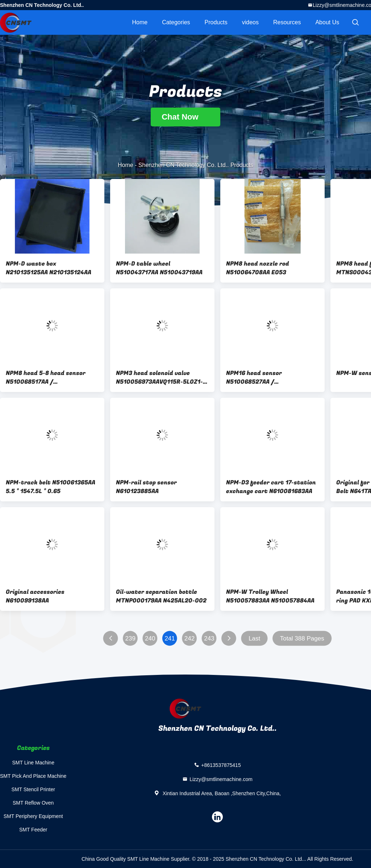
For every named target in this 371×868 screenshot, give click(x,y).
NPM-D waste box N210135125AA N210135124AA (49, 268)
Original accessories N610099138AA (35, 596)
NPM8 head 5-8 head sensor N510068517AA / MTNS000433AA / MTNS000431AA (46, 377)
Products (216, 22)
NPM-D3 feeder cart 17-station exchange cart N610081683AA (271, 487)
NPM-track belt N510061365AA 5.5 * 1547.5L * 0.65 (51, 487)
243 (209, 639)
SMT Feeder (33, 830)
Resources (287, 22)
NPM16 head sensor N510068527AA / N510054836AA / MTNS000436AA (254, 377)
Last (254, 639)
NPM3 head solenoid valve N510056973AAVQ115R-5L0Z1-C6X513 (159, 377)
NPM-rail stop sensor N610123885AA (146, 487)
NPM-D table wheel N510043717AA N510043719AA (159, 268)
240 (150, 639)
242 (189, 639)
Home (140, 22)
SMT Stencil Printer (33, 789)
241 (170, 639)
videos (250, 22)
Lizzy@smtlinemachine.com (221, 779)
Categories (176, 22)
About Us (327, 22)
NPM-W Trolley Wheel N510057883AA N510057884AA (270, 596)
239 (130, 639)
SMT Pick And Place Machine (33, 776)
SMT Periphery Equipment (33, 816)
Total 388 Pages (302, 639)
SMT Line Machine (33, 763)
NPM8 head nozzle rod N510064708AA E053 (258, 268)
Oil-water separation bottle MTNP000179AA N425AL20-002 (161, 596)
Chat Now (185, 117)
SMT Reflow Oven (33, 803)
